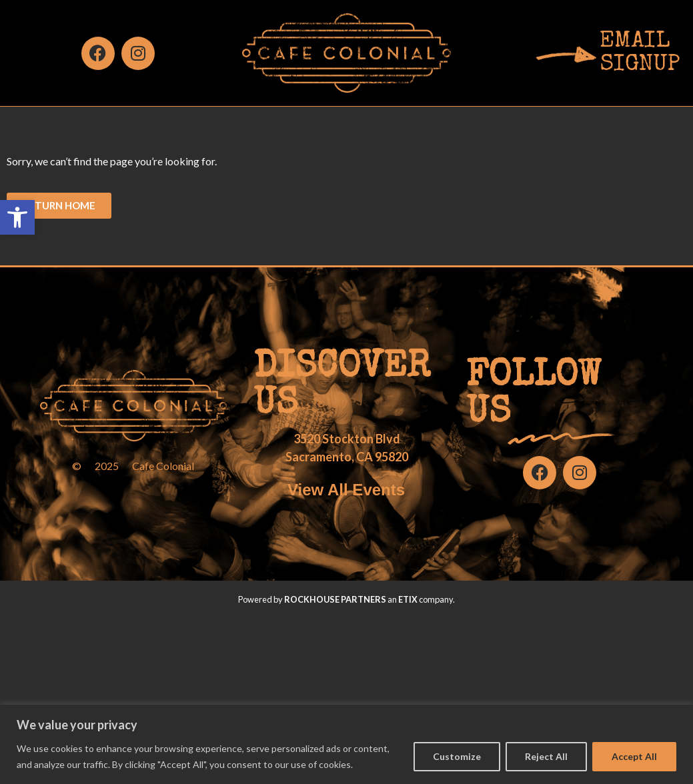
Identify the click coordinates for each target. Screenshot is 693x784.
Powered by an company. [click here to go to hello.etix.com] (346, 599)
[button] (17, 217)
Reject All (546, 756)
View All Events (346, 490)
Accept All (634, 756)
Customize (457, 756)
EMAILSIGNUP (640, 53)
